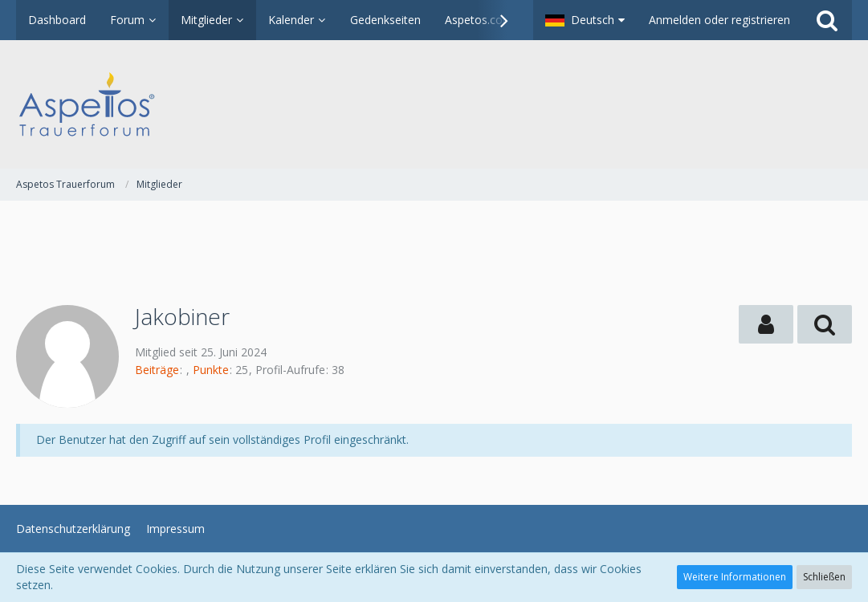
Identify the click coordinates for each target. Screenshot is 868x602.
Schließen (824, 577)
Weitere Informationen (735, 577)
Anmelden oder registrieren (719, 20)
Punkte (211, 370)
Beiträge (157, 370)
